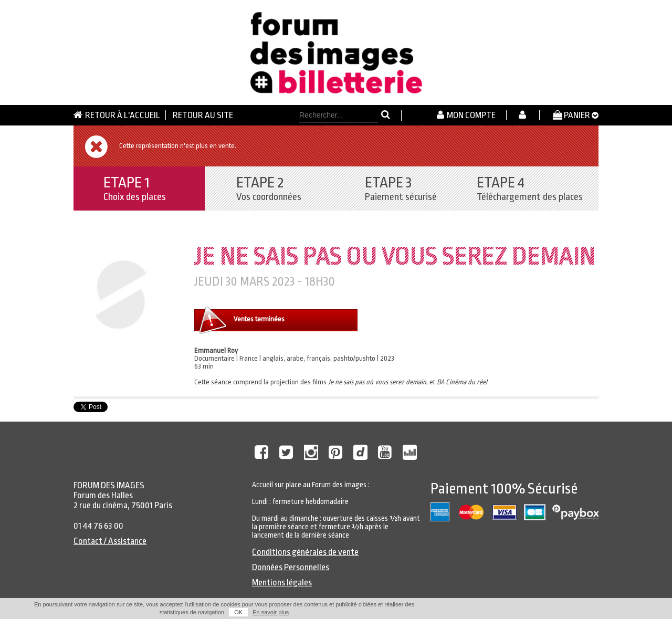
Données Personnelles (291, 567)
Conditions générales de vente (305, 552)
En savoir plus (271, 612)
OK (238, 612)
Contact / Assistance (110, 541)
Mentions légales (282, 583)
